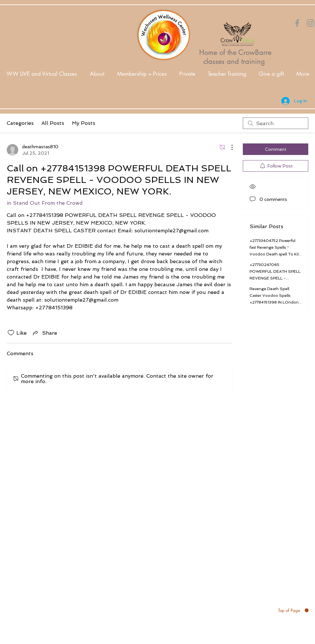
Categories (20, 123)
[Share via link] (44, 333)
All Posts (53, 123)
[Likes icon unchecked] (11, 333)
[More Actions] (229, 147)
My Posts (84, 123)
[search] (276, 123)
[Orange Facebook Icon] (297, 23)
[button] (97, 74)
